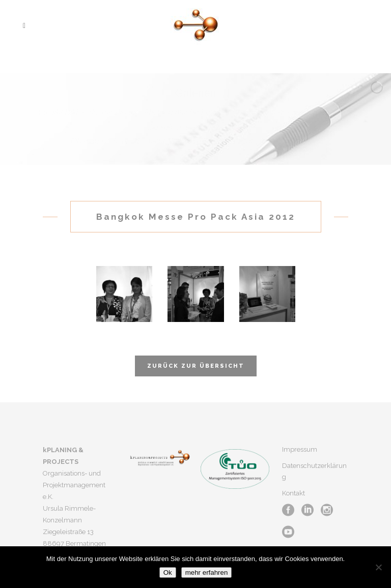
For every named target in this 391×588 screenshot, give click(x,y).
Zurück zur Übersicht (196, 366)
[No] (378, 567)
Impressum (300, 449)
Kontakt (294, 493)
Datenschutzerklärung (314, 471)
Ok (168, 572)
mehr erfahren (207, 572)
